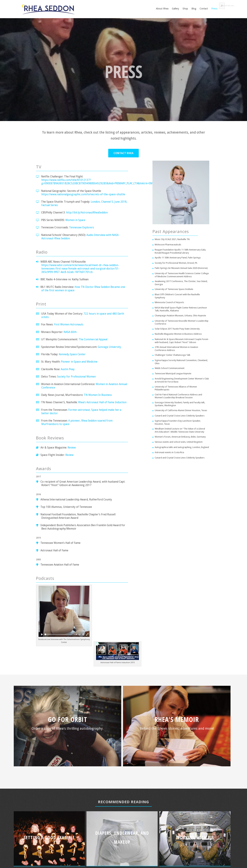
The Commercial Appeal (93, 339)
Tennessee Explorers (82, 227)
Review (72, 448)
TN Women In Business (98, 395)
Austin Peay (68, 369)
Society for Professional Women (76, 377)
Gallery (175, 9)
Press (214, 8)
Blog (194, 9)
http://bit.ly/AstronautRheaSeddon (87, 212)
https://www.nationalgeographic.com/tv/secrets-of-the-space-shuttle (83, 194)
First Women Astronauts (69, 324)
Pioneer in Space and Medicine (79, 362)
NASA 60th (70, 332)
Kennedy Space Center (72, 354)
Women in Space (75, 220)
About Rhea (162, 9)
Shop (185, 9)
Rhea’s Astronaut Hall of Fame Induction (102, 402)
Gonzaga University (109, 347)
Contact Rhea (123, 153)
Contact (204, 9)
